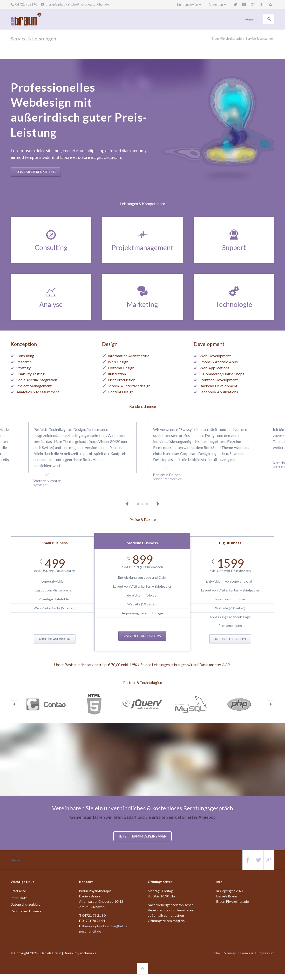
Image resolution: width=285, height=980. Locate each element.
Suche (215, 953)
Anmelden (216, 5)
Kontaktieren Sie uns (36, 172)
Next (158, 504)
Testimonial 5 (147, 504)
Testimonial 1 (138, 504)
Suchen (269, 19)
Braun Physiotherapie (227, 39)
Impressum (266, 953)
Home (15, 860)
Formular (247, 953)
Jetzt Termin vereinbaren (143, 836)
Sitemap (230, 953)
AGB (226, 665)
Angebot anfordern (55, 639)
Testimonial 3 (142, 504)
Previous (127, 504)
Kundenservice (187, 5)
